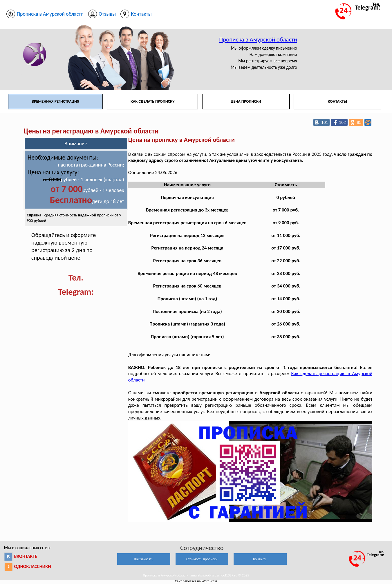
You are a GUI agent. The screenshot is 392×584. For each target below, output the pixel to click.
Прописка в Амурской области (258, 39)
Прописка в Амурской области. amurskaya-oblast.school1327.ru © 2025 (196, 575)
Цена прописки (246, 101)
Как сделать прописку (153, 101)
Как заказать (144, 559)
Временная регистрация (55, 101)
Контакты (337, 101)
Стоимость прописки (202, 559)
